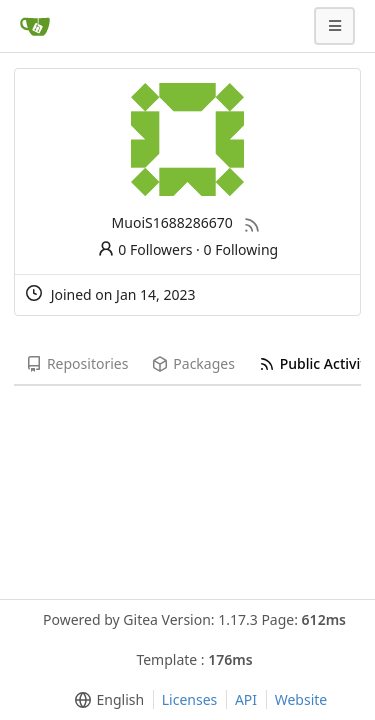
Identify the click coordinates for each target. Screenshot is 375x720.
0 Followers (145, 249)
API (246, 699)
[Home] (35, 26)
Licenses (190, 699)
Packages (193, 363)
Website (301, 699)
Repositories (77, 363)
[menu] (105, 700)
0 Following (241, 249)
